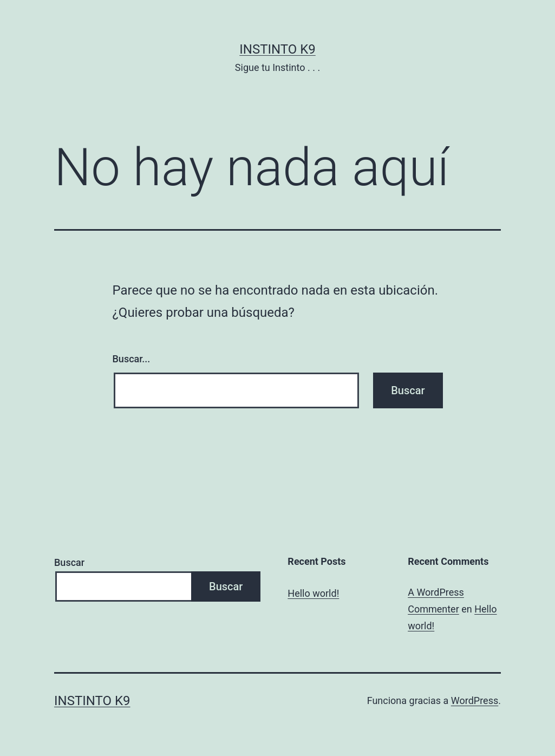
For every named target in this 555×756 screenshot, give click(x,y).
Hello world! (313, 593)
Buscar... (132, 359)
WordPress (475, 700)
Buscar (69, 562)
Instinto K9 (277, 49)
